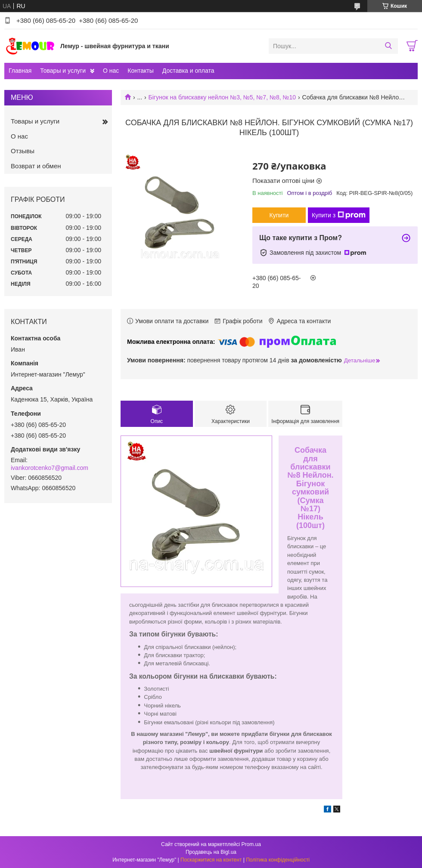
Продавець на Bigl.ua (211, 852)
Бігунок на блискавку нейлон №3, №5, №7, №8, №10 (222, 97)
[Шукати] (388, 46)
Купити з (339, 215)
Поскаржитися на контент (211, 860)
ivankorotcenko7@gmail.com (50, 468)
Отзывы (23, 151)
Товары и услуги (63, 71)
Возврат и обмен (36, 166)
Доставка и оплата (188, 71)
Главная (20, 71)
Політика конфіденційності (278, 860)
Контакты (140, 71)
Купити (279, 215)
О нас (111, 71)
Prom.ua (251, 844)
